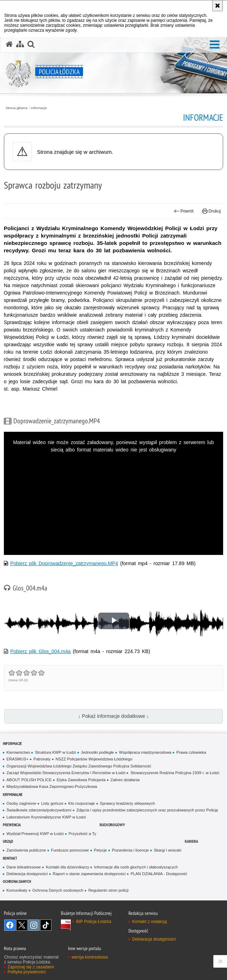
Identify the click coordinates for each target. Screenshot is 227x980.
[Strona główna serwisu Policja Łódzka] (9, 44)
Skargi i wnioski (168, 850)
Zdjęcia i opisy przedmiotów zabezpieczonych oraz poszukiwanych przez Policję (147, 810)
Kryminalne (13, 794)
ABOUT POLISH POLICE (29, 780)
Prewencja (12, 825)
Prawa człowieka (191, 752)
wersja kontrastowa (90, 957)
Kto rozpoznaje (82, 803)
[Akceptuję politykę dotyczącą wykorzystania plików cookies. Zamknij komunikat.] (217, 6)
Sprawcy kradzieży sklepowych (128, 803)
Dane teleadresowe (24, 867)
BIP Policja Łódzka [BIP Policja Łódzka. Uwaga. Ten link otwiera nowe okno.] (94, 922)
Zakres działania (125, 780)
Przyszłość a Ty (83, 834)
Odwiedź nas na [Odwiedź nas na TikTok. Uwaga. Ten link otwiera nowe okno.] (46, 925)
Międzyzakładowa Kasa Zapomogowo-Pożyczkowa (52, 786)
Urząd (8, 841)
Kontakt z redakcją (149, 922)
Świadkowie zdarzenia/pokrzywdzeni (39, 810)
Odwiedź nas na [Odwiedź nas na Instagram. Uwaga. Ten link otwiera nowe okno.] (34, 925)
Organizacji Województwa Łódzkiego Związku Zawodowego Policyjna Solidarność (79, 766)
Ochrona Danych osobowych (58, 890)
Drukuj (211, 211)
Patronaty (42, 759)
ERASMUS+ (17, 759)
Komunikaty (17, 890)
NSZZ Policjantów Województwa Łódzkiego (94, 759)
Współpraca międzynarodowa (145, 752)
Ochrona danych (17, 881)
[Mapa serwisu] (20, 44)
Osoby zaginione (21, 803)
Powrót (184, 211)
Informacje (39, 108)
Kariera (191, 841)
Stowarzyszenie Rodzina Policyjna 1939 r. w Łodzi (175, 773)
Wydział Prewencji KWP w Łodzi (35, 834)
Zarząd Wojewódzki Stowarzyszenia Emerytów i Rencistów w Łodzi (66, 773)
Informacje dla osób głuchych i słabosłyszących (136, 867)
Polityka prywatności (27, 972)
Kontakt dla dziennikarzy (67, 867)
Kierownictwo (18, 752)
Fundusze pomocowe (70, 850)
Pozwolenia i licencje (130, 850)
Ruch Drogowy (112, 825)
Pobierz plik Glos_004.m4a (40, 651)
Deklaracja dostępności (27, 874)
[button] (215, 45)
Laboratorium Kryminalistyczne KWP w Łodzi (46, 817)
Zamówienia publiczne (26, 850)
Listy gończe (52, 803)
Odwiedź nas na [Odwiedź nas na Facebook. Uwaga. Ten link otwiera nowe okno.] (10, 925)
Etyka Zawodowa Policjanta (81, 780)
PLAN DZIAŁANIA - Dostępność (159, 874)
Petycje (100, 850)
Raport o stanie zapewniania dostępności (89, 874)
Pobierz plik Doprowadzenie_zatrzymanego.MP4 (64, 563)
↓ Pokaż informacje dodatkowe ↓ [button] (113, 716)
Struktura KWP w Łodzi (55, 752)
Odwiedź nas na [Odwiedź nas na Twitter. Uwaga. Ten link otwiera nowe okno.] (22, 925)
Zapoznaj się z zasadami (31, 967)
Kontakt (10, 858)
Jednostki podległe (97, 752)
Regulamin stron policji (108, 890)
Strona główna (17, 108)
